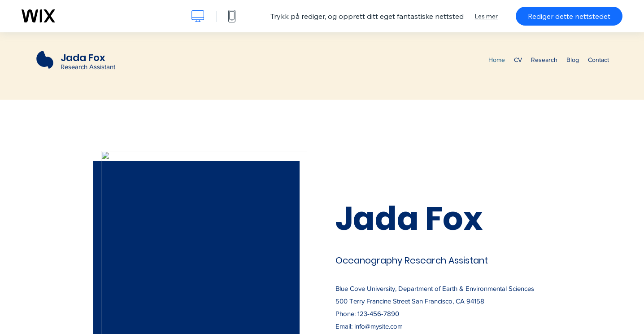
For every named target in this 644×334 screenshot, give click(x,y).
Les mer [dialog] (486, 16)
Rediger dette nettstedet (569, 16)
